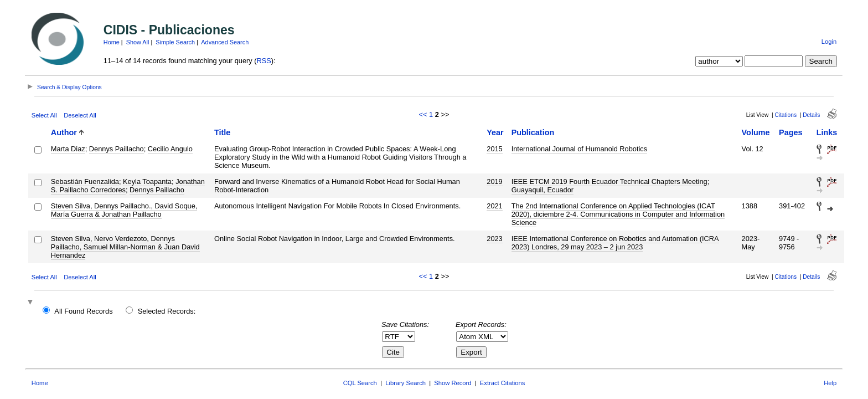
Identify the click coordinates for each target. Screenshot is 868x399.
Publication (533, 132)
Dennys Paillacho (117, 149)
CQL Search (360, 383)
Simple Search (175, 42)
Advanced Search (225, 42)
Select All (44, 115)
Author (64, 132)
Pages (790, 132)
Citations (786, 115)
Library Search (405, 383)
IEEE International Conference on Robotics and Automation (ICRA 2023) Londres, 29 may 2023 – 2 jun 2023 (615, 243)
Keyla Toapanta (147, 181)
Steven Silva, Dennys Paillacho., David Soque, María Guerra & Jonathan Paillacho (124, 210)
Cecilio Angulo (170, 149)
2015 (494, 149)
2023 (494, 239)
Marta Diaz (68, 149)
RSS (264, 61)
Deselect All (80, 115)
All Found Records (83, 311)
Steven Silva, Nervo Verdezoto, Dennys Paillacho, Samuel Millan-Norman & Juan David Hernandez (125, 247)
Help (830, 383)
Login (829, 42)
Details (811, 115)
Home (112, 42)
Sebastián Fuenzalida (85, 181)
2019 (494, 181)
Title (222, 132)
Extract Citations (502, 383)
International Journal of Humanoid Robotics (579, 149)
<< (423, 114)
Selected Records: (167, 311)
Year (495, 132)
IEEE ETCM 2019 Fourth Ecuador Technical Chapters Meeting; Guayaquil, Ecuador (611, 186)
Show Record (453, 383)
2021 (494, 206)
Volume (756, 132)
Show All (138, 42)
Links (827, 132)
